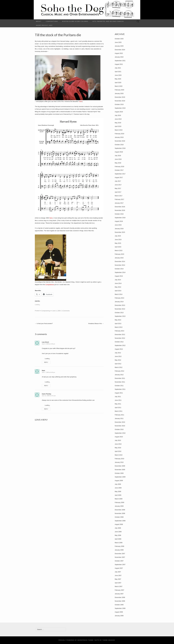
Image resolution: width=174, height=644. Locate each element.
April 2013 (118, 323)
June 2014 (118, 283)
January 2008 (119, 550)
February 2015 (119, 254)
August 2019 (119, 112)
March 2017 (119, 196)
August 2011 (119, 393)
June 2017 (118, 185)
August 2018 (119, 152)
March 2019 (119, 130)
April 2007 (118, 583)
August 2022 (119, 53)
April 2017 (118, 192)
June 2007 (118, 575)
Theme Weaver (109, 640)
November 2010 (120, 426)
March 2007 (119, 586)
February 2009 (119, 502)
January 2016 (119, 229)
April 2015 (118, 247)
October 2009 (119, 473)
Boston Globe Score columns (75, 21)
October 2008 (119, 517)
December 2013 (120, 305)
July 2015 (118, 236)
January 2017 (119, 203)
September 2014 (120, 272)
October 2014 (119, 269)
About (39, 21)
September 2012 (120, 345)
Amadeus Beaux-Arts (96, 323)
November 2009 (120, 470)
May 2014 (118, 287)
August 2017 (119, 177)
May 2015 (118, 243)
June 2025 (118, 42)
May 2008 (118, 535)
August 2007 (119, 568)
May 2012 (118, 360)
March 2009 (119, 499)
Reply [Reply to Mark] (46, 386)
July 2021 (118, 68)
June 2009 (118, 488)
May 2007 (118, 579)
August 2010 (119, 437)
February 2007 (119, 590)
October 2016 (119, 214)
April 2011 (118, 407)
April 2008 (118, 539)
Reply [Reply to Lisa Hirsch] (46, 362)
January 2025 (119, 46)
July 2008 (118, 528)
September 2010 (120, 433)
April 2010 (118, 451)
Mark (43, 371)
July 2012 (118, 353)
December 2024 (120, 50)
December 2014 (120, 261)
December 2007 (120, 554)
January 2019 (119, 137)
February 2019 (119, 134)
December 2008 (120, 510)
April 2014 (118, 291)
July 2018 (118, 156)
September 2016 (120, 218)
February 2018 (119, 166)
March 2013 (119, 327)
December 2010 (120, 422)
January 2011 (119, 418)
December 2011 (120, 378)
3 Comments (65, 311)
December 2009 (120, 466)
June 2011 (118, 400)
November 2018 (120, 141)
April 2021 (118, 72)
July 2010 (118, 440)
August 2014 (119, 276)
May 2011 (118, 404)
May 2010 (118, 448)
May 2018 (118, 163)
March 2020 (119, 86)
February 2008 (119, 546)
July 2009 (118, 484)
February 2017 (119, 199)
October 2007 (119, 561)
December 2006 (120, 597)
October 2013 (119, 313)
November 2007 (120, 557)
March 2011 (119, 411)
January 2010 (119, 462)
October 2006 (119, 605)
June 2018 (118, 159)
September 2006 (120, 608)
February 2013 (119, 331)
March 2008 (119, 543)
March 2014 (119, 294)
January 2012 (119, 375)
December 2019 (120, 97)
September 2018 (120, 148)
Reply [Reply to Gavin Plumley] (46, 409)
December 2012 (120, 334)
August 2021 (119, 64)
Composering (46, 311)
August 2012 (119, 349)
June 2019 (118, 119)
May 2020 (118, 79)
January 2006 (119, 616)
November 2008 (120, 513)
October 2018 (119, 145)
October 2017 (119, 170)
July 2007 (118, 572)
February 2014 (119, 298)
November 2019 (120, 101)
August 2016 (119, 221)
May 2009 (118, 491)
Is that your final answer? (44, 323)
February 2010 (119, 459)
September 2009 (120, 477)
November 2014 (120, 265)
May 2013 (118, 320)
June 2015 (118, 240)
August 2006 (119, 612)
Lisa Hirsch (45, 342)
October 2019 (119, 104)
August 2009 (119, 481)
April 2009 (118, 495)
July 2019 (118, 115)
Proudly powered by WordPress (73, 640)
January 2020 (119, 93)
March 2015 (119, 250)
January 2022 (119, 57)
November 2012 (120, 338)
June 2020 (118, 75)
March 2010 (119, 455)
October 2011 (119, 386)
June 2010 (118, 444)
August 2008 (119, 524)
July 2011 (118, 397)
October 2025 (119, 39)
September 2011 (120, 389)
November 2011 (120, 382)
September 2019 (120, 108)
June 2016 (118, 225)
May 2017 (118, 188)
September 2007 (120, 564)
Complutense (50, 285)
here (81, 101)
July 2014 (118, 280)
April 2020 (118, 82)
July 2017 (118, 181)
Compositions (52, 21)
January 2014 (119, 302)
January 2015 (119, 258)
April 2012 (118, 364)
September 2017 (120, 174)
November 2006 (120, 601)
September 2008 (120, 521)
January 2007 (119, 594)
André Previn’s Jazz (44, 25)
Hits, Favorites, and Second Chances (108, 21)
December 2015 (120, 232)
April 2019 (118, 126)
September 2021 (120, 61)
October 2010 (119, 429)
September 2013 (120, 316)
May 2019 (118, 123)
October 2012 (119, 342)
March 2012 (119, 367)
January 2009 (119, 506)
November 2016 (120, 210)
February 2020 (119, 90)
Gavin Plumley (46, 394)
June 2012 (118, 356)
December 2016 (120, 207)
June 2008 (118, 532)
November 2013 (120, 309)
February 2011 (119, 415)
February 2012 (119, 371)
